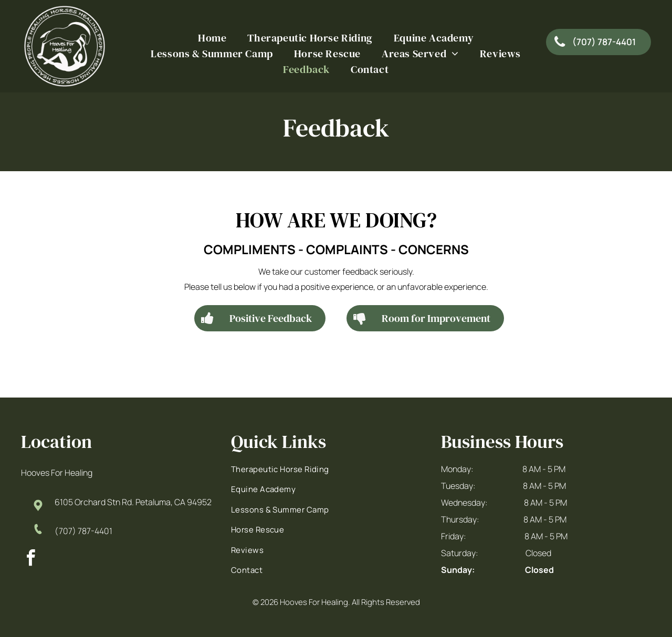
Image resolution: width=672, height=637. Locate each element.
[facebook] (30, 560)
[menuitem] (212, 38)
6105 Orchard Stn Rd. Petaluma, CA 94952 (133, 502)
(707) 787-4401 (83, 531)
